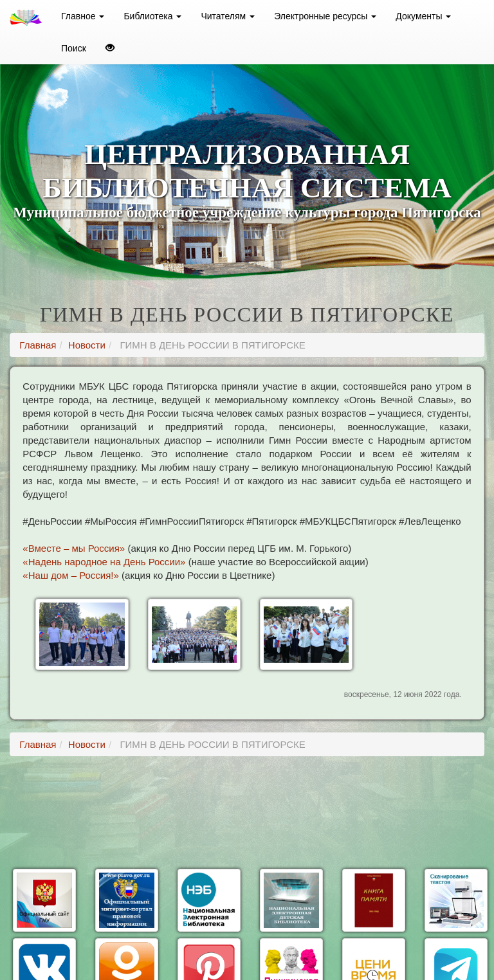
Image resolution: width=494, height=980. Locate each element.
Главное (83, 16)
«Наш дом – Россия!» (71, 575)
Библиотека (152, 16)
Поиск (74, 48)
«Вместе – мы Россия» (74, 548)
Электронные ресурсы (325, 16)
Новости (87, 345)
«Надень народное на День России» (104, 562)
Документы (423, 16)
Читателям (228, 16)
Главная (38, 345)
